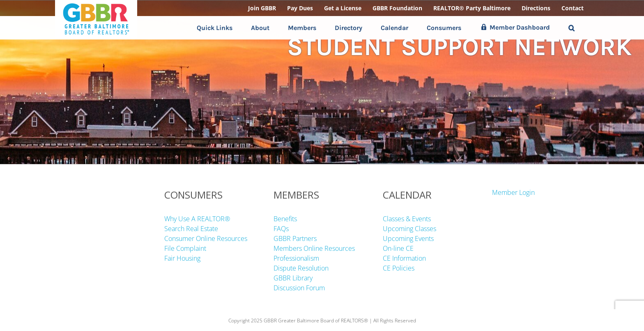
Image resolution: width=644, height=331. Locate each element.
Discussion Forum (299, 288)
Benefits (285, 219)
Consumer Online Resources (206, 238)
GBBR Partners (295, 238)
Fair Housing (182, 258)
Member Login (513, 192)
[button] (572, 28)
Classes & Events (407, 219)
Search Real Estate (191, 229)
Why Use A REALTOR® (197, 219)
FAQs (281, 229)
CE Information (404, 258)
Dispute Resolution (301, 268)
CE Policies (399, 268)
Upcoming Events (408, 238)
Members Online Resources (314, 248)
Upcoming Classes (409, 229)
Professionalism (296, 258)
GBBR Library (293, 278)
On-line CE (398, 248)
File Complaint (185, 248)
